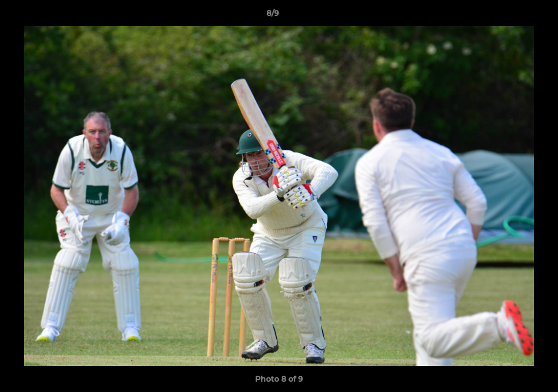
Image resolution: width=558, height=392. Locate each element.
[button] (512, 16)
